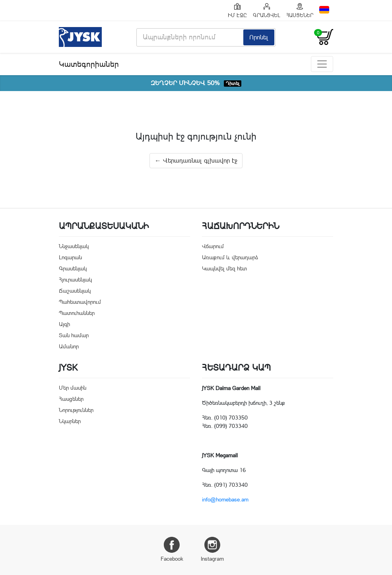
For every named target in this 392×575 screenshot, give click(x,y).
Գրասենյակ (73, 268)
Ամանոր (69, 346)
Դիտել (233, 84)
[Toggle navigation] (322, 64)
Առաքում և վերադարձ (230, 257)
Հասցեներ (71, 399)
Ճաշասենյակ (75, 291)
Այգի (64, 324)
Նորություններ (76, 410)
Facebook (172, 549)
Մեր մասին (73, 388)
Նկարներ (70, 421)
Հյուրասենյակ (75, 280)
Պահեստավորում (80, 302)
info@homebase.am (225, 499)
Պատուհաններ (77, 313)
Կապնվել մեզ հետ (224, 268)
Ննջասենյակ (74, 246)
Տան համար (74, 335)
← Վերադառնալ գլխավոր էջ (196, 160)
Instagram (212, 549)
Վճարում (213, 246)
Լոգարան (70, 257)
